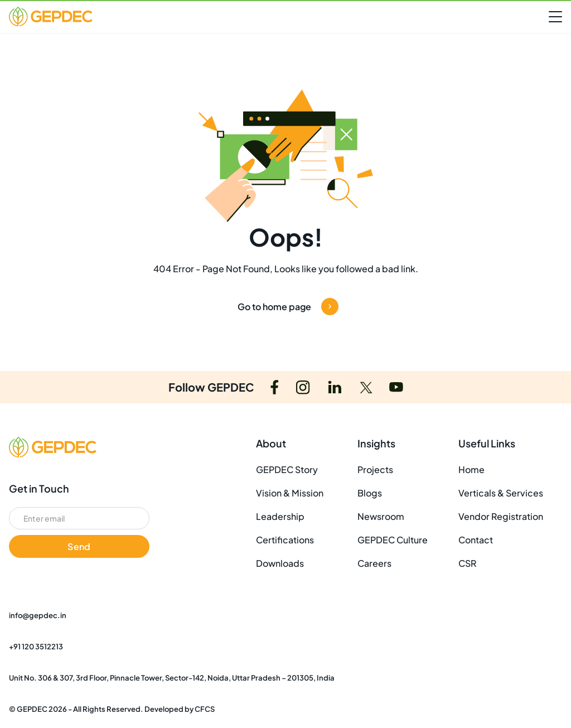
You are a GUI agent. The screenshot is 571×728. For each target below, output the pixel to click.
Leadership (280, 516)
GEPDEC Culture (393, 540)
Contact (476, 540)
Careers (374, 563)
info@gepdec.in (38, 615)
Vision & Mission (290, 493)
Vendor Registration (501, 516)
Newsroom (381, 516)
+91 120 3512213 (36, 647)
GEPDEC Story (287, 469)
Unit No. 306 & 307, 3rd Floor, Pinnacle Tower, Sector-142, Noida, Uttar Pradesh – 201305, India (172, 678)
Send (79, 546)
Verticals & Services (501, 493)
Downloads (280, 563)
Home (471, 469)
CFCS (205, 709)
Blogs (370, 493)
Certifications (285, 540)
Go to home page (288, 307)
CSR (467, 563)
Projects (375, 469)
